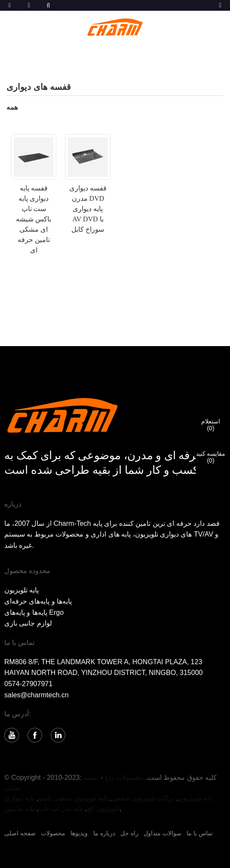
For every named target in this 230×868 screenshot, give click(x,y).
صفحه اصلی (20, 833)
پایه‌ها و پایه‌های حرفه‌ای (38, 601)
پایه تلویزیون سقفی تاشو (73, 798)
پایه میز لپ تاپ (60, 808)
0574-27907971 (28, 684)
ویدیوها (79, 833)
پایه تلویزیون (21, 590)
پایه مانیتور (19, 808)
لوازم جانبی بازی (28, 623)
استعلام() (211, 425)
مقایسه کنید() (211, 457)
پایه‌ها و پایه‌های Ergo (34, 612)
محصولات (53, 833)
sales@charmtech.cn (37, 695)
